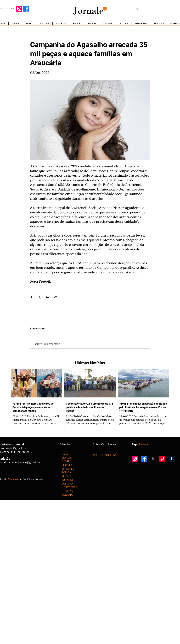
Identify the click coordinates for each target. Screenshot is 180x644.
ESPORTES (68, 469)
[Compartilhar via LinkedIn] (48, 297)
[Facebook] (26, 9)
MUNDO (67, 476)
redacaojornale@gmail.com (25, 462)
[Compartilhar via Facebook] (32, 297)
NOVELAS (67, 491)
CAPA (65, 454)
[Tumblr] (172, 459)
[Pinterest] (162, 459)
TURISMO (67, 480)
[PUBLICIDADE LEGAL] (106, 455)
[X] (153, 459)
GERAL (65, 461)
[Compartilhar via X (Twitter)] (40, 297)
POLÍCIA (66, 472)
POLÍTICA (67, 465)
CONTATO (67, 495)
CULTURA (67, 484)
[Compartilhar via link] (55, 297)
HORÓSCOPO (70, 487)
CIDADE (66, 458)
